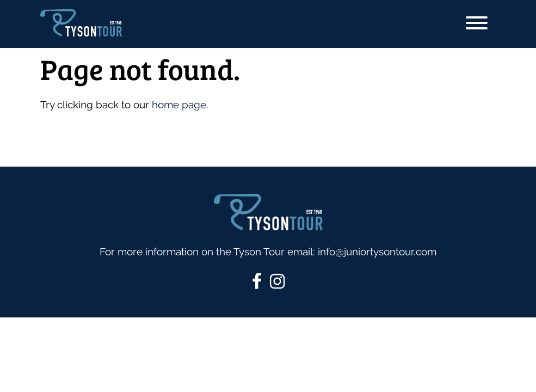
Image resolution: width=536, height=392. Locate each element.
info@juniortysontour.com (377, 252)
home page (179, 105)
